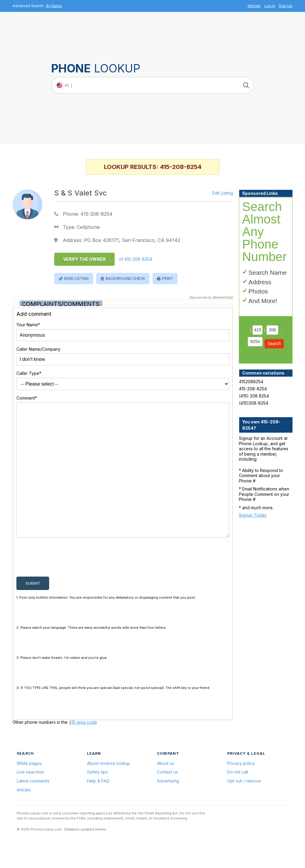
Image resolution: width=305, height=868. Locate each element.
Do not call (238, 801)
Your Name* (28, 325)
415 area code (83, 751)
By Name (54, 6)
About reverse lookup (109, 792)
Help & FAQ (98, 809)
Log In (270, 6)
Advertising (168, 809)
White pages (29, 792)
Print (168, 278)
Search (274, 344)
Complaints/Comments (61, 304)
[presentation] (62, 587)
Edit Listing (223, 193)
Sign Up (286, 6)
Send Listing (76, 278)
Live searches (30, 801)
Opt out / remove (244, 809)
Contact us (167, 801)
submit (33, 612)
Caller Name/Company (38, 349)
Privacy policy (241, 792)
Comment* (27, 398)
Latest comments (33, 809)
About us (166, 792)
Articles (254, 6)
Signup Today (253, 515)
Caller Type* (29, 373)
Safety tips (97, 801)
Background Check (125, 278)
